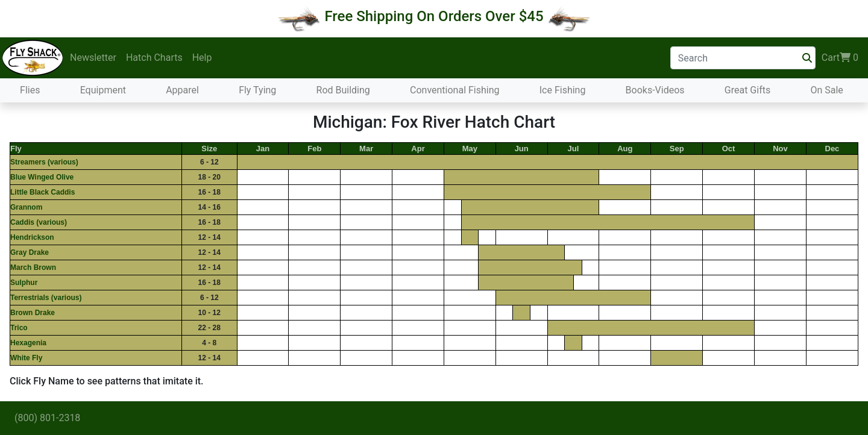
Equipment (103, 90)
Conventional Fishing (455, 90)
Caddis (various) (39, 222)
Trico (19, 328)
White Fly (26, 358)
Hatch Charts (154, 58)
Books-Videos (655, 90)
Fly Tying (257, 90)
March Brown (33, 268)
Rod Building (343, 90)
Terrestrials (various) (46, 298)
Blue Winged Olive (42, 177)
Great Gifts (747, 90)
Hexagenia (28, 343)
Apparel (182, 90)
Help (202, 58)
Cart (840, 58)
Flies (30, 90)
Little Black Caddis (42, 192)
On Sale (826, 90)
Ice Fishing (563, 90)
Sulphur (24, 283)
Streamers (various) (44, 162)
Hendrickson (32, 237)
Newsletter (93, 58)
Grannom (26, 207)
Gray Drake (30, 252)
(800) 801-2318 (47, 418)
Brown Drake (33, 313)
